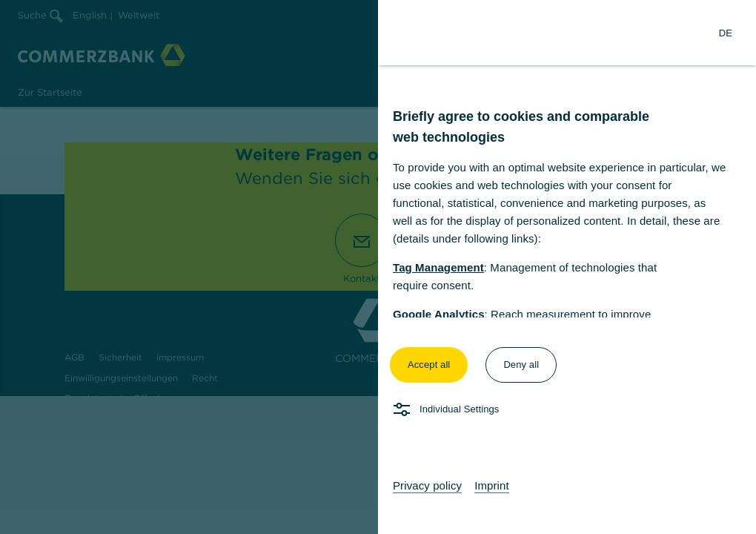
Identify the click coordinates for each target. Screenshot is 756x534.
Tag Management (438, 267)
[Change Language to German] (726, 33)
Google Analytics (439, 314)
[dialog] (378, 267)
